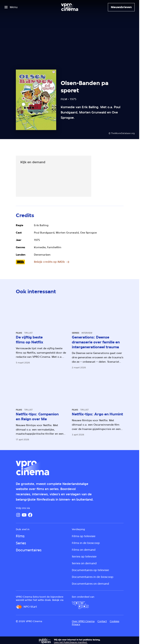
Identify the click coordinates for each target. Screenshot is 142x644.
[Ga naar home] (70, 7)
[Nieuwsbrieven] (121, 7)
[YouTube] (24, 515)
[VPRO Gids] (80, 605)
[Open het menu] (11, 7)
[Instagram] (18, 515)
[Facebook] (30, 515)
